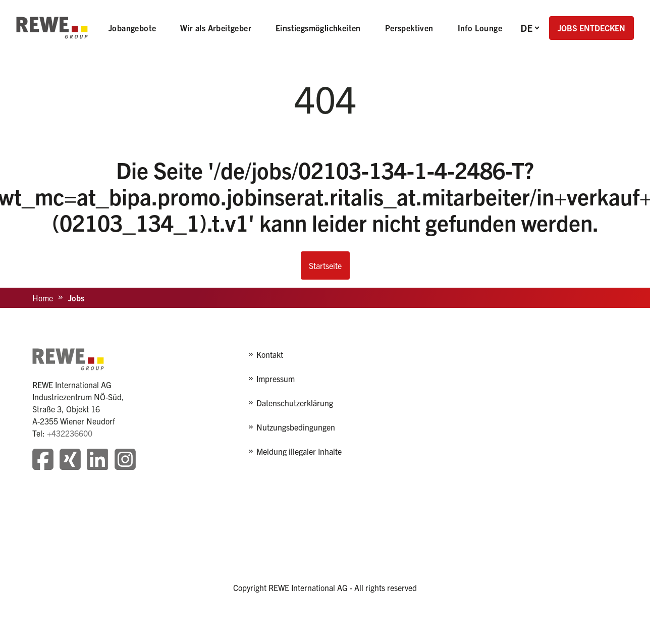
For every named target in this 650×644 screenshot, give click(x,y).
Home (43, 298)
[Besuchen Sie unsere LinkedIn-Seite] (97, 461)
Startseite (325, 265)
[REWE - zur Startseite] (52, 28)
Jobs (76, 298)
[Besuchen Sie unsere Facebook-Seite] (43, 461)
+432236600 (70, 433)
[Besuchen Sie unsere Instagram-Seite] (125, 461)
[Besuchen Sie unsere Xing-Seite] (70, 461)
